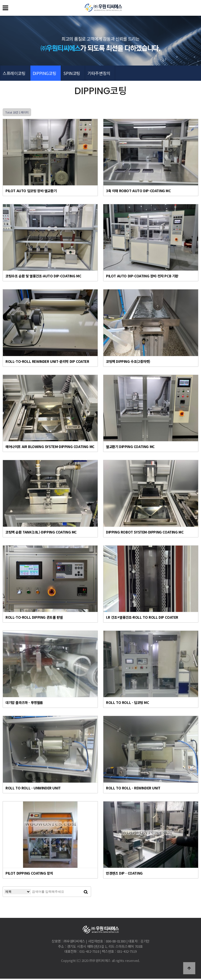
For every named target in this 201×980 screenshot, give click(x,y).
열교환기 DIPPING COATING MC (130, 448)
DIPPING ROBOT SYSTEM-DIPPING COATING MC (145, 533)
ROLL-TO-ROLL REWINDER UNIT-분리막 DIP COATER (47, 362)
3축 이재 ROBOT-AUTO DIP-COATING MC (138, 192)
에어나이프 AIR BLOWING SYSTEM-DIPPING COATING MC (50, 448)
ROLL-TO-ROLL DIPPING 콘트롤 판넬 (34, 618)
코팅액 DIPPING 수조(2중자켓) (128, 362)
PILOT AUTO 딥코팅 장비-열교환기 (31, 192)
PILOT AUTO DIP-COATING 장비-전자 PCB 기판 (142, 277)
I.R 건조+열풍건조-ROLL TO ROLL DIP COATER (142, 618)
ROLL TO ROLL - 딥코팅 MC (128, 704)
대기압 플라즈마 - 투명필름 (24, 704)
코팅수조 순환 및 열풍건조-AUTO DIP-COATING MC (43, 277)
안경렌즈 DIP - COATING (124, 874)
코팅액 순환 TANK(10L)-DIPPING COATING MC (41, 533)
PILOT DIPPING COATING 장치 (29, 874)
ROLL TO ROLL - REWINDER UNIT (133, 789)
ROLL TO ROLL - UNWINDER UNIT (33, 789)
